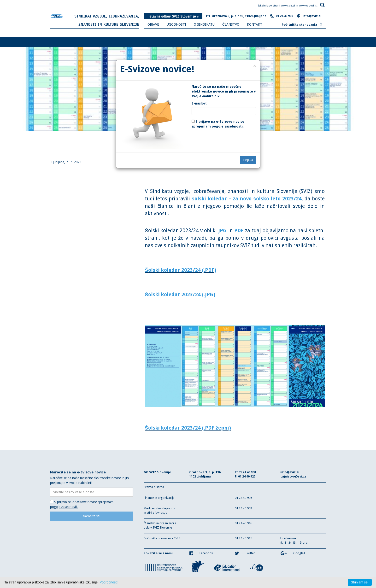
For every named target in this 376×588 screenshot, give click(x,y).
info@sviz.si (312, 16)
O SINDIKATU (204, 24)
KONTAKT (255, 24)
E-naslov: (199, 103)
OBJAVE (153, 24)
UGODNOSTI (176, 24)
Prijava (248, 160)
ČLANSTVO (231, 24)
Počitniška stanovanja (302, 24)
